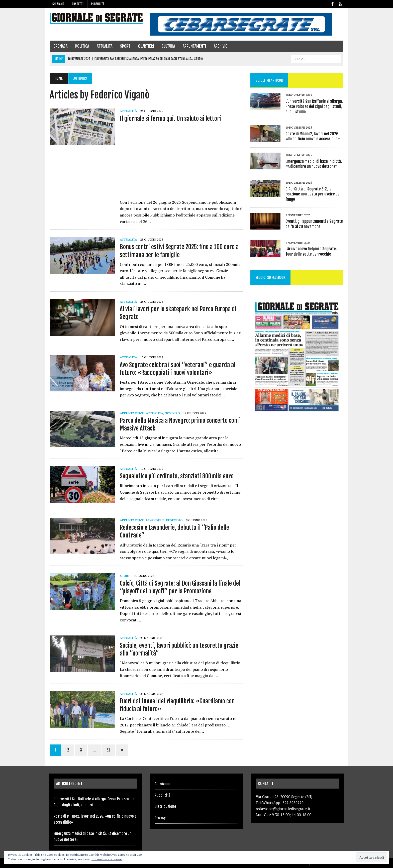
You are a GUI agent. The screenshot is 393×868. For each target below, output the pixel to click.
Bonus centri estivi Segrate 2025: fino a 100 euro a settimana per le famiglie (178, 251)
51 (107, 750)
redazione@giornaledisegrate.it (283, 809)
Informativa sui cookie (107, 859)
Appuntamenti (193, 46)
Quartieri (145, 46)
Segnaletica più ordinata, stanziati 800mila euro (176, 476)
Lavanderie (154, 520)
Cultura (167, 46)
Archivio (220, 46)
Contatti (78, 4)
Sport (124, 46)
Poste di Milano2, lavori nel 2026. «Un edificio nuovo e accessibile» (313, 136)
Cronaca (59, 46)
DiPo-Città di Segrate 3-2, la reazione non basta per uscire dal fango (313, 194)
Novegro (171, 413)
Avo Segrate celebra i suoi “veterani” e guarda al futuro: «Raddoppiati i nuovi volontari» (177, 369)
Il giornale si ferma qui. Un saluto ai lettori (169, 119)
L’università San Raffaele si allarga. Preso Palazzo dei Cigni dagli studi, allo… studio (314, 106)
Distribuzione (165, 806)
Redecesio (173, 520)
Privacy (160, 818)
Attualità (104, 46)
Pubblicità (98, 4)
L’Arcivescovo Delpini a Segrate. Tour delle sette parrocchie (311, 251)
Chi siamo (58, 4)
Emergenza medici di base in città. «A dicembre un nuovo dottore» (314, 164)
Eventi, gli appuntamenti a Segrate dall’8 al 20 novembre (314, 224)
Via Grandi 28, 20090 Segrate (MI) (284, 797)
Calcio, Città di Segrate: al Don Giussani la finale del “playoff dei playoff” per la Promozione (179, 587)
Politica (81, 46)
